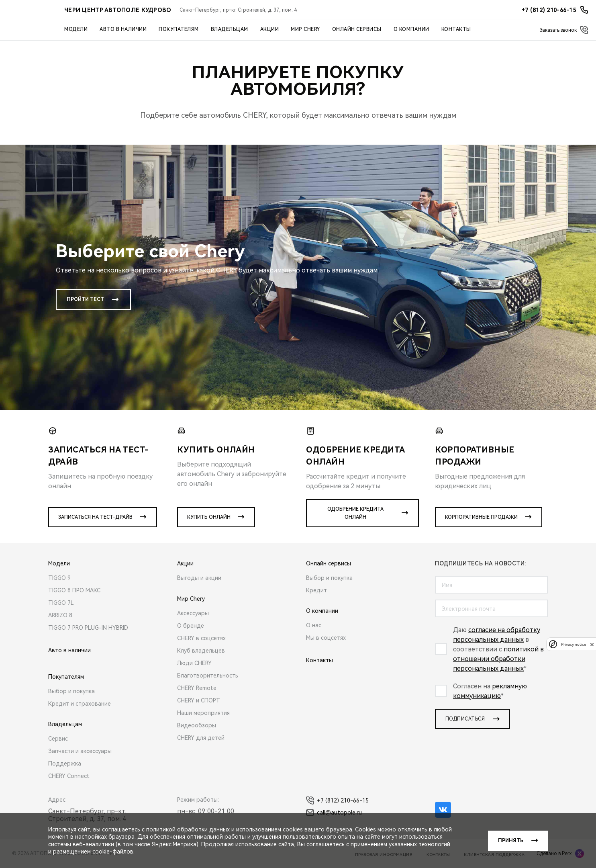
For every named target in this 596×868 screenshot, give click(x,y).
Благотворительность (208, 676)
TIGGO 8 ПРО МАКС (74, 590)
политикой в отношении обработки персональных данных (498, 659)
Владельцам (230, 29)
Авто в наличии (123, 29)
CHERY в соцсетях (201, 638)
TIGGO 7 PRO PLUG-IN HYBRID (88, 628)
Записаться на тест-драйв (95, 517)
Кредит (316, 590)
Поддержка (65, 764)
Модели (76, 29)
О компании (411, 29)
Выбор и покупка (71, 691)
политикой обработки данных (188, 829)
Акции (270, 29)
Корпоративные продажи (481, 517)
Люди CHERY (194, 663)
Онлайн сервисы (357, 29)
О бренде (191, 626)
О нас (314, 625)
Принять (511, 841)
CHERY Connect (69, 776)
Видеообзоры (197, 725)
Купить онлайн (209, 517)
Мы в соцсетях (326, 638)
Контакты (456, 29)
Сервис (58, 739)
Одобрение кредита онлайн (355, 513)
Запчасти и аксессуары (80, 751)
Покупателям (179, 29)
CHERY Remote (197, 688)
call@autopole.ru (334, 813)
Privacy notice (574, 644)
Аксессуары (193, 613)
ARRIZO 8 (60, 615)
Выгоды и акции (199, 578)
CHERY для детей (201, 738)
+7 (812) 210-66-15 (337, 800)
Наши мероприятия (203, 713)
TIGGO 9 (59, 578)
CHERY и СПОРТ (199, 700)
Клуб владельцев (201, 651)
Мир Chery (305, 29)
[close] (592, 644)
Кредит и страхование (80, 704)
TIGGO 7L (61, 603)
